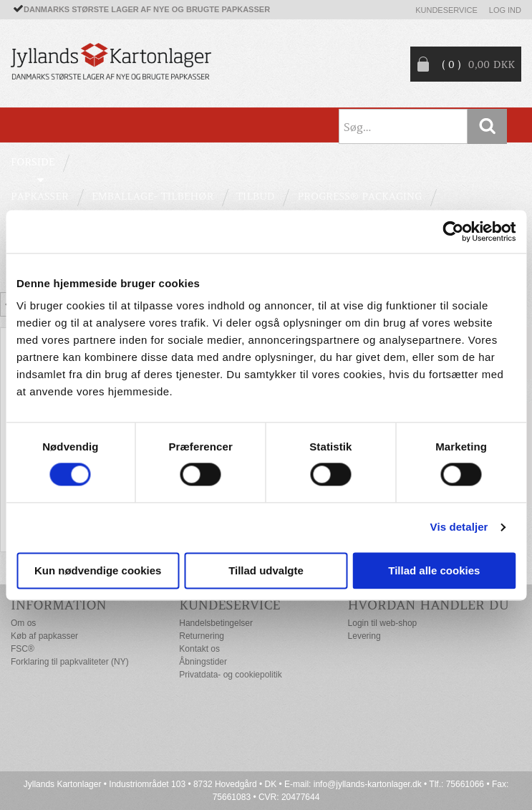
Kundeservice (446, 10)
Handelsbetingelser (216, 623)
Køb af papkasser (44, 636)
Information (59, 605)
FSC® (23, 649)
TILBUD (255, 196)
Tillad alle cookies (434, 570)
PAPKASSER (40, 196)
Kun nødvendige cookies (98, 570)
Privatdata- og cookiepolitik (230, 675)
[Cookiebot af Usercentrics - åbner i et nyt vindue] (453, 231)
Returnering (202, 636)
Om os (23, 623)
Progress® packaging (359, 196)
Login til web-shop (383, 623)
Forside (33, 162)
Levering (364, 636)
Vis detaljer (459, 527)
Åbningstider (203, 662)
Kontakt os (199, 649)
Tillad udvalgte (266, 570)
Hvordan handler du (429, 605)
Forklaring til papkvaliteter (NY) (70, 662)
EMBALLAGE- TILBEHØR (153, 196)
